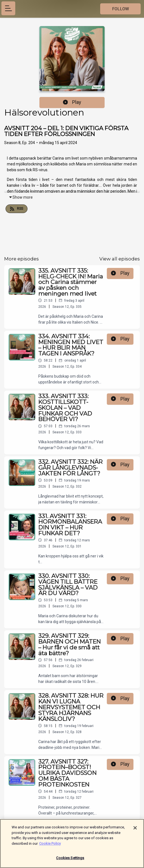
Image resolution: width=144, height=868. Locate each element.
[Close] (135, 830)
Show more (21, 197)
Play (72, 102)
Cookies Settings (70, 860)
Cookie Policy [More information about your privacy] (50, 846)
